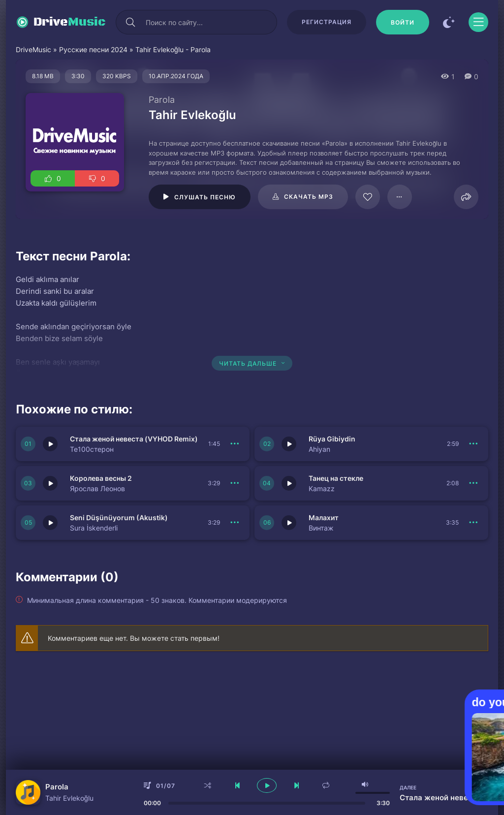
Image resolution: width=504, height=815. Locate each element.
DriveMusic (33, 49)
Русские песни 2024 (93, 49)
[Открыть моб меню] (478, 22)
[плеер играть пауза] (267, 785)
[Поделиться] (466, 197)
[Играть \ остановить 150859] (289, 523)
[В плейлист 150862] (235, 483)
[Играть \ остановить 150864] (50, 444)
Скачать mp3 (309, 197)
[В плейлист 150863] (473, 444)
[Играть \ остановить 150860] (50, 523)
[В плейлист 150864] (235, 444)
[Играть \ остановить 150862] (50, 483)
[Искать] (130, 22)
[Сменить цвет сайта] (449, 22)
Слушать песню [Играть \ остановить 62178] (205, 197)
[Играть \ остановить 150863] (289, 444)
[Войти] (403, 22)
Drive (70, 22)
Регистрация (327, 22)
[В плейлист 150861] (473, 483)
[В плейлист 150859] (473, 523)
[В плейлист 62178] (400, 197)
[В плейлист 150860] (235, 523)
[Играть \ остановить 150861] (289, 483)
